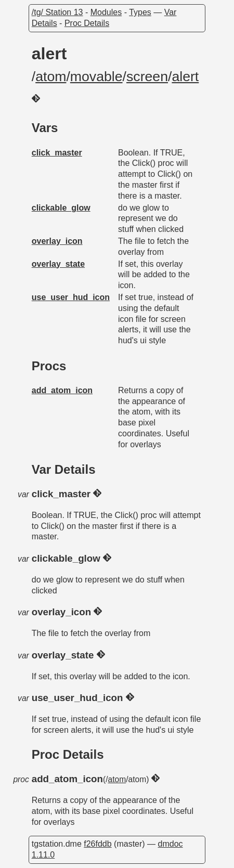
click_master (57, 153)
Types (140, 12)
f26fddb (97, 844)
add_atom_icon (62, 390)
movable (96, 76)
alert (185, 76)
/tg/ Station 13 (57, 12)
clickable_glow (61, 208)
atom (51, 76)
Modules (106, 12)
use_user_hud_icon (71, 297)
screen (147, 76)
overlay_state (58, 264)
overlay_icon (57, 241)
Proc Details (87, 23)
